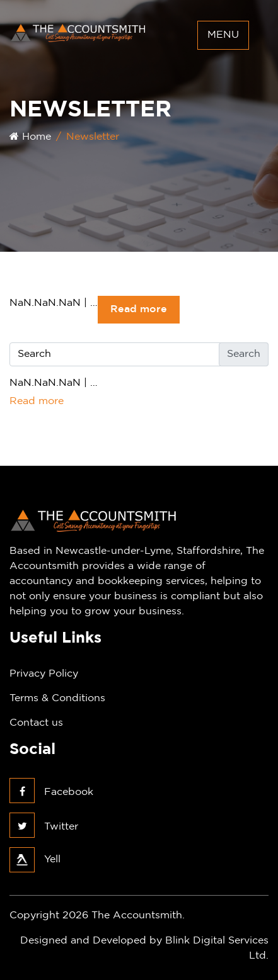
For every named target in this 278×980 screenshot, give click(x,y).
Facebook (51, 792)
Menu (223, 35)
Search (244, 354)
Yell (35, 859)
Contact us (36, 723)
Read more (139, 309)
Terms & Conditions (57, 698)
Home (30, 137)
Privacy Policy (44, 674)
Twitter (44, 827)
